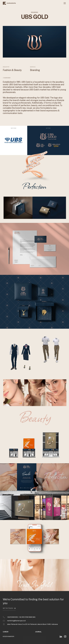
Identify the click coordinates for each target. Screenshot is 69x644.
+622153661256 (12, 614)
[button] (64, 3)
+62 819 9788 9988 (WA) (27, 614)
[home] (9, 3)
